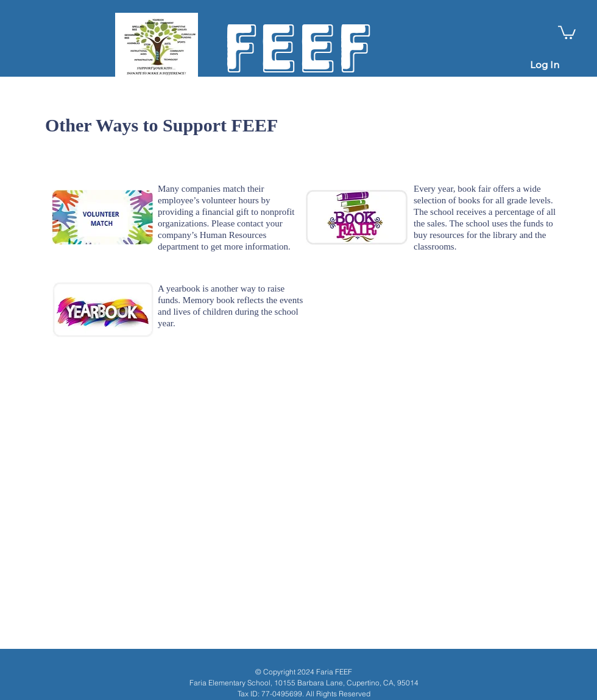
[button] (567, 32)
